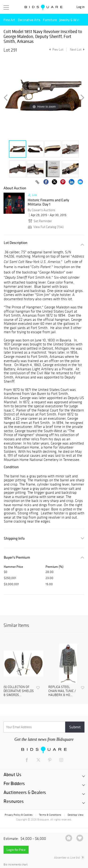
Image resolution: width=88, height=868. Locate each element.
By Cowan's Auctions (41, 210)
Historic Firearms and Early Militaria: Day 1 (48, 202)
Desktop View (75, 815)
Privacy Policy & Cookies (19, 815)
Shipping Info (14, 538)
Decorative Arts (29, 20)
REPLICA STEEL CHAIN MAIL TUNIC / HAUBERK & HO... (62, 691)
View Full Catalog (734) (45, 227)
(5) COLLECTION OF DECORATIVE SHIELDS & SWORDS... (19, 691)
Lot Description (16, 243)
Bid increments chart (15, 865)
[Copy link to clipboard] (37, 182)
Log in (80, 7)
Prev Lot (56, 50)
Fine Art (9, 20)
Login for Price (16, 850)
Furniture (50, 20)
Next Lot (77, 50)
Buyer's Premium (17, 557)
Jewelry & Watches (73, 20)
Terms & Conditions (50, 815)
